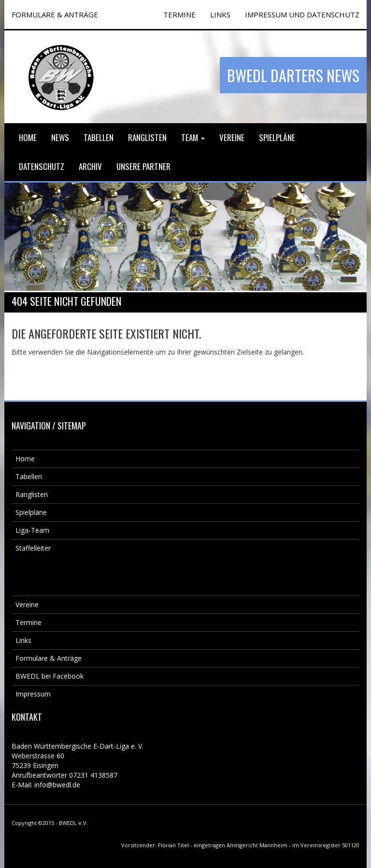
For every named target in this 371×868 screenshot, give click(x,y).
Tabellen (99, 137)
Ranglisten (147, 137)
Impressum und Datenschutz (302, 14)
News (60, 137)
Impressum (33, 694)
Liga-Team (32, 530)
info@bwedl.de (57, 785)
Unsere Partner (143, 166)
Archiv (90, 166)
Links (220, 14)
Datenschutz (42, 166)
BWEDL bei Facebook (50, 676)
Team (193, 137)
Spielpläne (277, 137)
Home (28, 137)
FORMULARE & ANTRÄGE (55, 14)
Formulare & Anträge (49, 658)
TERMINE (179, 14)
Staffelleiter (33, 548)
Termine (29, 622)
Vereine (232, 137)
